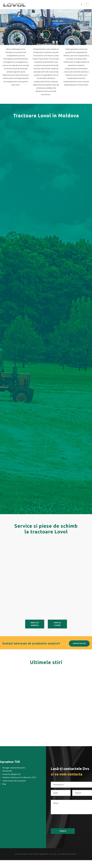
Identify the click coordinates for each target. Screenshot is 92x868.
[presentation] (68, 821)
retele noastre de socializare (13, 781)
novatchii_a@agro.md (11, 774)
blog (3, 784)
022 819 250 (7, 771)
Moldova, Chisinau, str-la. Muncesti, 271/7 (19, 777)
